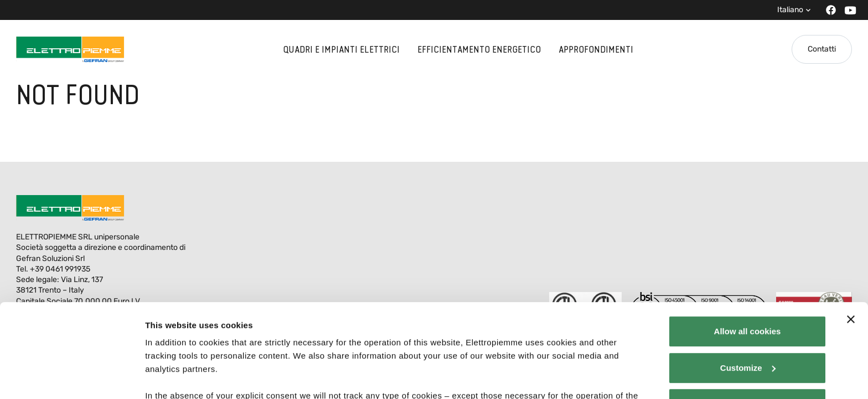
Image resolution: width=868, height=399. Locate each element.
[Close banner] (851, 232)
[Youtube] (847, 10)
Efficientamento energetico (479, 49)
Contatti (822, 49)
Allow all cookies (748, 244)
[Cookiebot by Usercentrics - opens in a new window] (72, 377)
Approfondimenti (596, 49)
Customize (748, 280)
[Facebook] (828, 10)
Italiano (790, 10)
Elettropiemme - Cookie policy (228, 334)
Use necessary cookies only (747, 316)
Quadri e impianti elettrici (341, 49)
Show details (171, 377)
